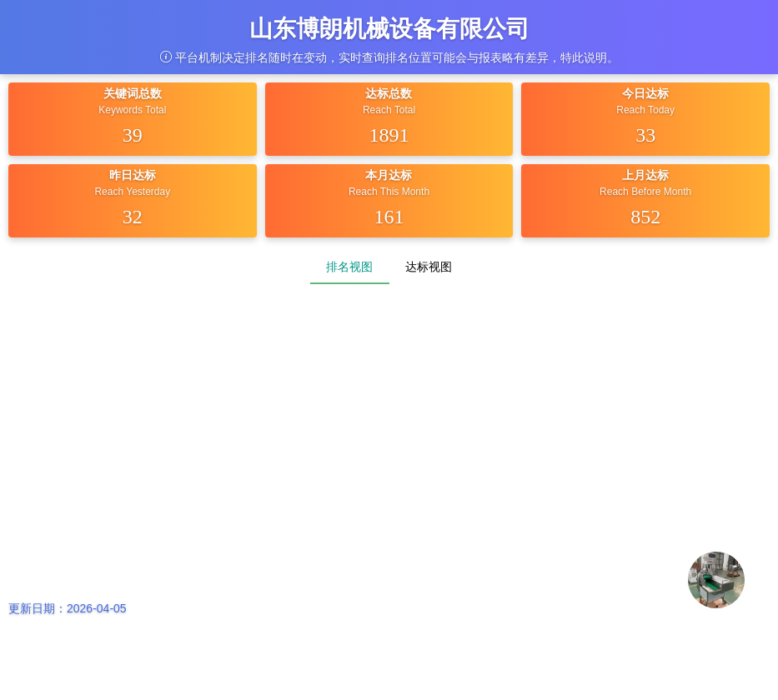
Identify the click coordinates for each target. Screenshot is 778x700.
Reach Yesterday (132, 192)
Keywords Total (132, 110)
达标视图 (429, 267)
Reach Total (389, 110)
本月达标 (389, 175)
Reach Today (645, 110)
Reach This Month (389, 192)
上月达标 (645, 175)
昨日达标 (133, 175)
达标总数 (389, 93)
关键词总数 (133, 93)
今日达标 (645, 93)
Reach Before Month (645, 192)
